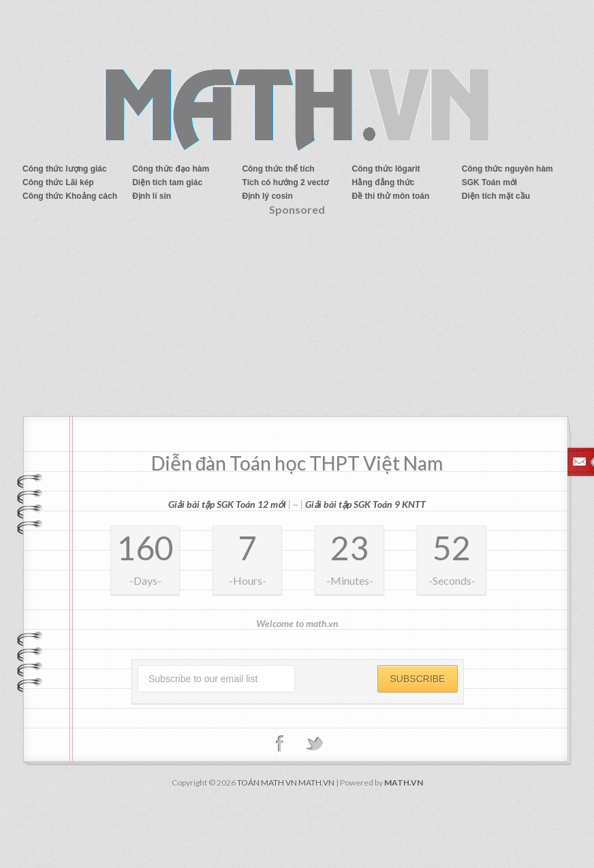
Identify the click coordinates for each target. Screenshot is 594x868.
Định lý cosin (267, 196)
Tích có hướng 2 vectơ (285, 182)
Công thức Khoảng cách (70, 196)
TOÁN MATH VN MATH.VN (286, 783)
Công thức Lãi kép (58, 182)
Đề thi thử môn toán (391, 196)
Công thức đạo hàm (171, 169)
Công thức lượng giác (65, 169)
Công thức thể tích (278, 169)
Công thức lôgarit (386, 169)
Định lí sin (152, 196)
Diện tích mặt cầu (496, 196)
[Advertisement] (297, 321)
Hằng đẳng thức (384, 182)
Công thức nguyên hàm (507, 169)
